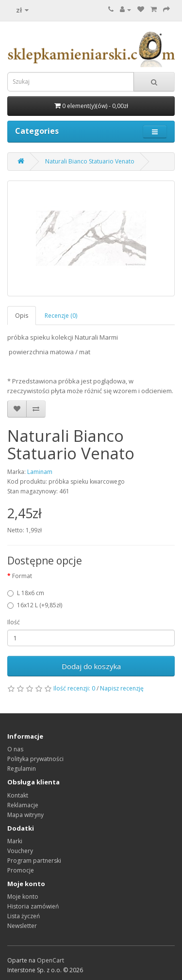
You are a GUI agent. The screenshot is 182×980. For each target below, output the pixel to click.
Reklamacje (23, 805)
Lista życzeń (24, 916)
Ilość (14, 622)
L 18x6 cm (26, 593)
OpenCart (50, 960)
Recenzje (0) (61, 316)
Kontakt (18, 795)
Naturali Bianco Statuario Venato (90, 161)
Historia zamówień (33, 906)
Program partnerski (34, 861)
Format (22, 576)
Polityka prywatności (35, 759)
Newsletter (22, 926)
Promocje (21, 870)
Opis (22, 316)
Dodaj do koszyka (91, 666)
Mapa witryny (25, 815)
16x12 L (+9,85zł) (35, 605)
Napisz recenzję (122, 688)
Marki (15, 841)
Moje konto (23, 897)
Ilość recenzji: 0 (74, 688)
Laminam (40, 472)
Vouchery (20, 851)
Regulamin (22, 769)
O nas (15, 749)
